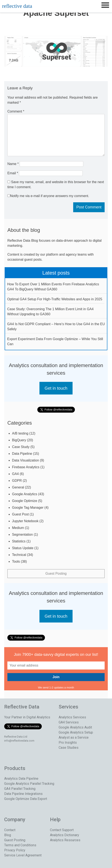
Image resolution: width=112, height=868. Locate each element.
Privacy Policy (15, 850)
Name (13, 164)
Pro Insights (68, 743)
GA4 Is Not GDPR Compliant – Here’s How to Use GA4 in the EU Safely (56, 327)
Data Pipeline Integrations (23, 794)
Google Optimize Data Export (26, 799)
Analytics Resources (65, 840)
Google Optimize (25, 501)
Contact (10, 830)
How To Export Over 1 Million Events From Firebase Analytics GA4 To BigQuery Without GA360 (53, 287)
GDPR (17, 481)
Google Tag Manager (28, 508)
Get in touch (56, 388)
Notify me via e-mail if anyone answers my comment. (48, 196)
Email (13, 173)
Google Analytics (25, 494)
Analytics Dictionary (65, 835)
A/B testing (20, 433)
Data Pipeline (22, 454)
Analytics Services (72, 717)
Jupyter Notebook (25, 521)
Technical (19, 555)
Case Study (21, 447)
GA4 (15, 474)
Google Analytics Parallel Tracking (29, 784)
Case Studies (69, 748)
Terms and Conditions (20, 845)
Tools (16, 561)
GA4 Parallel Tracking (20, 789)
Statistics (19, 541)
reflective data (17, 6)
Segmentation (22, 535)
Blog (8, 835)
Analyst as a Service (74, 737)
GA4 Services (69, 722)
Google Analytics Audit (75, 727)
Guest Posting (56, 574)
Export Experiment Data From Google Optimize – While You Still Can (55, 341)
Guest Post (20, 514)
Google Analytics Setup (76, 732)
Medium (18, 528)
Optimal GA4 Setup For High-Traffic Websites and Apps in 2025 (55, 299)
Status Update (23, 548)
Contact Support (62, 830)
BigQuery (19, 440)
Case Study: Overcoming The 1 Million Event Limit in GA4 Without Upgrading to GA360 (50, 312)
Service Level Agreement (23, 855)
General (18, 487)
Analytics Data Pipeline (21, 779)
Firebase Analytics (26, 467)
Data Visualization (26, 460)
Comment (16, 111)
